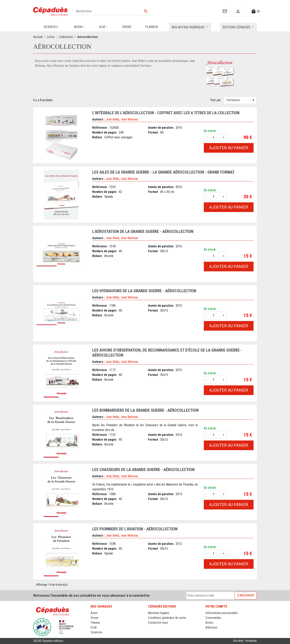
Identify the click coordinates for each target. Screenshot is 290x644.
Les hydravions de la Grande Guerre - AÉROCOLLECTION (144, 291)
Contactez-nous (158, 623)
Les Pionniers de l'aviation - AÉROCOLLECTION (135, 529)
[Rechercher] (113, 11)
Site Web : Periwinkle (245, 641)
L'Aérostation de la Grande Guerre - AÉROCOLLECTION (143, 231)
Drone (94, 618)
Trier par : (216, 100)
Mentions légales (159, 613)
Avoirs (209, 623)
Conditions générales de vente (167, 618)
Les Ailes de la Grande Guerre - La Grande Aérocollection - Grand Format (163, 172)
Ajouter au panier (229, 148)
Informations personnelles (222, 613)
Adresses (211, 627)
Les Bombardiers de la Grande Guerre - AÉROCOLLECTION (145, 410)
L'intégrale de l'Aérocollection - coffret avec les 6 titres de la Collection (166, 113)
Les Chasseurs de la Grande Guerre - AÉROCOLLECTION (143, 470)
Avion (94, 613)
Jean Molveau (129, 119)
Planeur (95, 623)
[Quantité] (215, 137)
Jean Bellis (112, 119)
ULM (94, 627)
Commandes (213, 618)
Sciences (96, 632)
